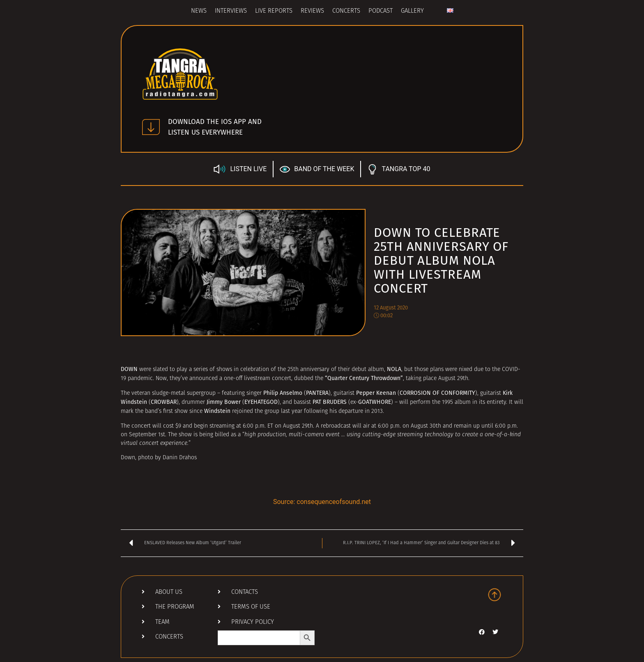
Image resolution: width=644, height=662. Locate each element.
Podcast (381, 11)
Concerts (346, 11)
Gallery (412, 11)
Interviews (231, 11)
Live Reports (274, 11)
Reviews (312, 11)
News (199, 11)
